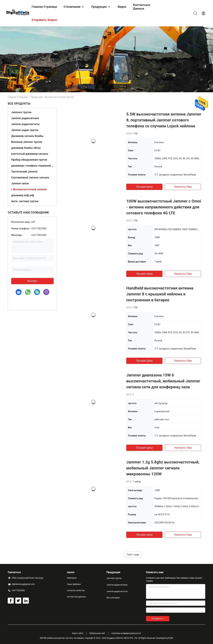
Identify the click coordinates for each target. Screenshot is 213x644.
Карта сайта (78, 633)
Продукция (37, 97)
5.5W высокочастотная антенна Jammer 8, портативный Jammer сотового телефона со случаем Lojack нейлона (164, 120)
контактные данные (76, 597)
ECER (171, 638)
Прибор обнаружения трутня (29, 160)
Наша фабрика (74, 584)
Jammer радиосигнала (25, 118)
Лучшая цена (144, 187)
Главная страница (18, 97)
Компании (72, 578)
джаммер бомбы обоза (26, 148)
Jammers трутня (21, 112)
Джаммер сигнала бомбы (27, 136)
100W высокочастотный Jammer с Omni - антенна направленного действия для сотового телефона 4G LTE (164, 207)
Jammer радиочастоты (25, 124)
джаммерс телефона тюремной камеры (32, 166)
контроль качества (76, 590)
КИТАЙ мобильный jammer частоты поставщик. (62, 638)
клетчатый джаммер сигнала (30, 154)
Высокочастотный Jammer (30, 189)
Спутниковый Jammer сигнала (30, 178)
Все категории (113, 598)
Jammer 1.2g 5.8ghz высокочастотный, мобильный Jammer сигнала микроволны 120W (163, 468)
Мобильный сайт (97, 633)
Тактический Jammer (24, 172)
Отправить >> (158, 619)
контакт (32, 281)
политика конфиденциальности (126, 633)
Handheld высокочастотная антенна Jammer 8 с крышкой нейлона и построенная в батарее (160, 294)
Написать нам (183, 187)
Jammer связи (20, 183)
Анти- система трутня (25, 201)
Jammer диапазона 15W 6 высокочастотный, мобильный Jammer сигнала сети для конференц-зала (163, 381)
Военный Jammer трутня (27, 142)
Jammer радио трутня (25, 130)
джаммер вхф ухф (23, 195)
